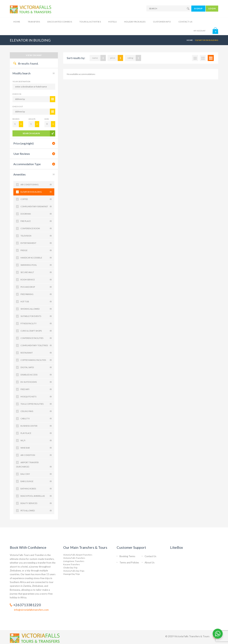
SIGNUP (198, 8)
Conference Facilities (36, 338)
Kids (47, 119)
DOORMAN (36, 214)
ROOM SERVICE (36, 280)
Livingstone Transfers (74, 561)
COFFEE (36, 199)
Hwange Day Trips (72, 574)
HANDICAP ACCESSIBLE (36, 258)
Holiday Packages (135, 22)
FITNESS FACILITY (36, 324)
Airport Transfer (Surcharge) (34, 465)
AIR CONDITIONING (36, 185)
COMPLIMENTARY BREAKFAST (36, 207)
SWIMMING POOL (36, 265)
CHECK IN (17, 94)
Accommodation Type (27, 164)
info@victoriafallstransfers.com (31, 610)
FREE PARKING (36, 294)
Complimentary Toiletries (36, 345)
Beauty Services (36, 503)
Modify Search (21, 73)
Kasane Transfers (72, 564)
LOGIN (212, 8)
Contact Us (185, 22)
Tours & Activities (90, 22)
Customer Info (162, 22)
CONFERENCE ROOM (36, 228)
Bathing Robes (36, 489)
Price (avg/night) (24, 143)
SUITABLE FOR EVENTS (36, 316)
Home (17, 22)
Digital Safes (36, 367)
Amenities (20, 174)
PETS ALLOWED (36, 511)
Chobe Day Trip (70, 568)
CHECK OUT (18, 106)
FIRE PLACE (36, 221)
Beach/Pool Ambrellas (36, 496)
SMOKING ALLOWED (36, 309)
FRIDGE (36, 250)
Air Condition (36, 455)
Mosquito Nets (36, 397)
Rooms (16, 119)
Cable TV (36, 419)
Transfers (34, 22)
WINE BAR (36, 448)
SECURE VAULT (36, 272)
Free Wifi (36, 389)
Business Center (36, 426)
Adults (32, 119)
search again (31, 133)
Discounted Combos (60, 22)
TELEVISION (36, 236)
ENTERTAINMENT (36, 243)
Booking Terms (127, 556)
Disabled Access (36, 375)
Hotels (112, 22)
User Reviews (22, 154)
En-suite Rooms (36, 382)
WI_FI (36, 441)
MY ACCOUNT (199, 31)
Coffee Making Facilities (36, 360)
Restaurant (36, 353)
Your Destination (21, 82)
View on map (34, 55)
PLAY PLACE (36, 433)
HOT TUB (36, 302)
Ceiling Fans (36, 411)
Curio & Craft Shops (36, 331)
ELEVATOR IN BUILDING (36, 192)
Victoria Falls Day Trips (74, 571)
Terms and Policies (129, 562)
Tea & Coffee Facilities (36, 404)
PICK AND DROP (36, 287)
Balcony (36, 474)
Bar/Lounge (36, 481)
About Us (150, 562)
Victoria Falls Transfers (74, 558)
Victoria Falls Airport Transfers (78, 555)
